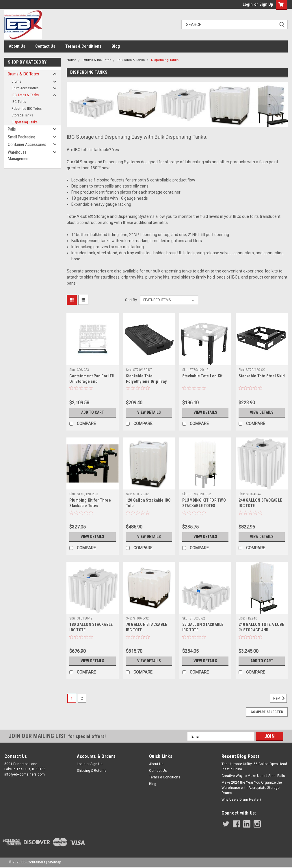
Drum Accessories (25, 88)
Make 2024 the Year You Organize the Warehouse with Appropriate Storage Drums (252, 788)
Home (71, 60)
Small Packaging (22, 137)
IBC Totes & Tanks (25, 95)
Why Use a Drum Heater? (241, 800)
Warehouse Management (19, 156)
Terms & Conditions (83, 46)
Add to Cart (93, 412)
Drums (16, 81)
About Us (17, 46)
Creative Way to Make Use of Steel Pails (253, 776)
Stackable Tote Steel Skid (262, 376)
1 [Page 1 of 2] (72, 698)
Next (280, 698)
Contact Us (45, 46)
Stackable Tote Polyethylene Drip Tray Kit (146, 381)
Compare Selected (267, 712)
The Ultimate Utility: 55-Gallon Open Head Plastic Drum (254, 767)
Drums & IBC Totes (23, 74)
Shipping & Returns (92, 771)
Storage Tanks (22, 115)
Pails (12, 129)
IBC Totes (19, 102)
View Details (149, 412)
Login (248, 4)
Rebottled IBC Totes (27, 108)
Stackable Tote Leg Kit (202, 376)
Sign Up (266, 4)
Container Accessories (27, 144)
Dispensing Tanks (25, 122)
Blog (116, 46)
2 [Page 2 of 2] (82, 698)
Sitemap (54, 862)
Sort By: (131, 300)
